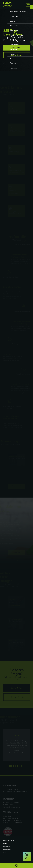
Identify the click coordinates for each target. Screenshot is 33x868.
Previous (5, 63)
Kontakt (6, 854)
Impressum (7, 857)
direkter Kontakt (16, 55)
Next (10, 63)
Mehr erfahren (17, 48)
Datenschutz (7, 860)
